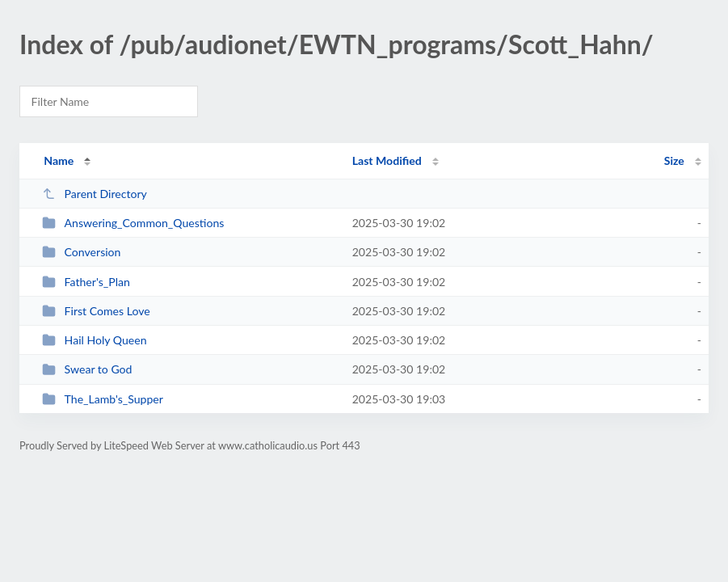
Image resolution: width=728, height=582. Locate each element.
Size (674, 160)
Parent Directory (95, 194)
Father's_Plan (86, 282)
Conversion (81, 252)
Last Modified (387, 160)
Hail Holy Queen (94, 340)
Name (59, 160)
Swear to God (87, 369)
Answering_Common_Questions (133, 223)
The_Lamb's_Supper (103, 399)
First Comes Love (96, 311)
